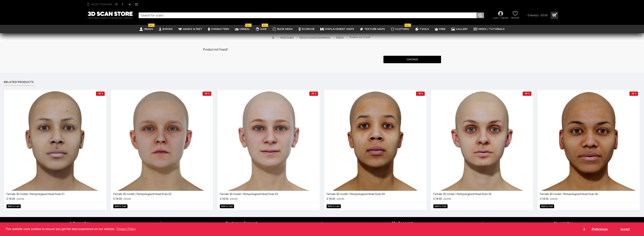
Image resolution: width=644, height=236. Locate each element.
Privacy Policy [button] (126, 229)
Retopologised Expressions (315, 37)
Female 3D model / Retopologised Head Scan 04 (356, 194)
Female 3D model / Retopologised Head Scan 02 (142, 194)
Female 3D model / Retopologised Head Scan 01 (36, 194)
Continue (412, 59)
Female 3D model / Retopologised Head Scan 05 (462, 194)
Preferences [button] (600, 229)
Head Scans (287, 37)
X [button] (584, 229)
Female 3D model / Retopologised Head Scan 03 (249, 194)
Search (340, 37)
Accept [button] (625, 229)
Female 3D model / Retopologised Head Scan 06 (569, 194)
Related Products (19, 82)
